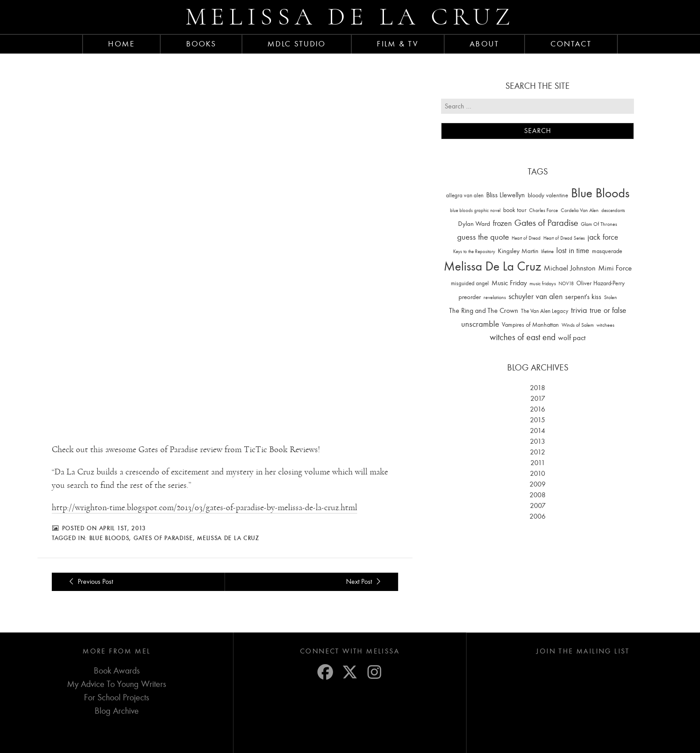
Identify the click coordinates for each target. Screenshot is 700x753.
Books (201, 44)
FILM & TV (398, 44)
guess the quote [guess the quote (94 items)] (483, 237)
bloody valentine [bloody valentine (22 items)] (548, 195)
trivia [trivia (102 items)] (579, 310)
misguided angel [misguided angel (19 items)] (470, 283)
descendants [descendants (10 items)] (613, 210)
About (484, 44)
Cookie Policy (373, 741)
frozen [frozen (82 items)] (502, 223)
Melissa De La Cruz (228, 510)
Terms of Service (302, 741)
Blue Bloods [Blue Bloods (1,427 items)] (600, 193)
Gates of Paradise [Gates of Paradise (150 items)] (546, 223)
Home (121, 44)
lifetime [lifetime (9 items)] (547, 252)
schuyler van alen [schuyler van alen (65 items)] (535, 296)
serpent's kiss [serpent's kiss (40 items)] (583, 297)
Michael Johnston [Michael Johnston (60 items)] (570, 268)
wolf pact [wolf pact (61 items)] (572, 337)
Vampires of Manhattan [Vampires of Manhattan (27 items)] (530, 325)
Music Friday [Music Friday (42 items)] (509, 283)
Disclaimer (339, 741)
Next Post (365, 554)
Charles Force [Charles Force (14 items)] (544, 210)
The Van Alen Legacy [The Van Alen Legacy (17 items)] (545, 311)
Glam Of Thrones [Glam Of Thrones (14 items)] (599, 224)
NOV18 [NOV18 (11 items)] (566, 284)
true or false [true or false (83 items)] (608, 310)
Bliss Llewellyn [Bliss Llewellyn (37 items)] (506, 195)
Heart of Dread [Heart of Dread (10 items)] (526, 238)
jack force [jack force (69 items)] (603, 237)
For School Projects (117, 670)
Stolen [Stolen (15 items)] (610, 297)
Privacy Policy (261, 741)
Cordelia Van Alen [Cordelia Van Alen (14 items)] (580, 210)
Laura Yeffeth (563, 741)
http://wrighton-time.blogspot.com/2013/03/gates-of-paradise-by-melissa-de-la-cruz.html (204, 480)
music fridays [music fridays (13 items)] (543, 283)
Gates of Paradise (163, 510)
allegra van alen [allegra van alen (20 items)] (465, 195)
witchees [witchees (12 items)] (605, 325)
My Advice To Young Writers (117, 656)
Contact (571, 44)
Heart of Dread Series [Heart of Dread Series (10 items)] (564, 238)
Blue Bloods (109, 510)
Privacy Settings (412, 741)
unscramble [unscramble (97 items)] (480, 324)
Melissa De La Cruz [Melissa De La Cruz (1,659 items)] (492, 266)
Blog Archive (117, 683)
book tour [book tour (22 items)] (515, 210)
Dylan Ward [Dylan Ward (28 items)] (474, 224)
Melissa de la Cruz (350, 17)
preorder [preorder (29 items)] (470, 297)
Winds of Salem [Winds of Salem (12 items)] (578, 325)
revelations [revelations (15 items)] (495, 297)
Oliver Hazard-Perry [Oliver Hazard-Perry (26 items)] (600, 283)
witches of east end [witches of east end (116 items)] (523, 337)
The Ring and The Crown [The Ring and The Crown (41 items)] (484, 311)
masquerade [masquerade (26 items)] (607, 251)
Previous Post (90, 554)
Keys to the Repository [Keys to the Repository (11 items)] (474, 252)
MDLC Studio (296, 44)
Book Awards (117, 643)
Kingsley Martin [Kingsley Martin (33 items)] (518, 251)
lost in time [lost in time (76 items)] (573, 251)
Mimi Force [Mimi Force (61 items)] (615, 268)
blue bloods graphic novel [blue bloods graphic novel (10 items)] (475, 210)
